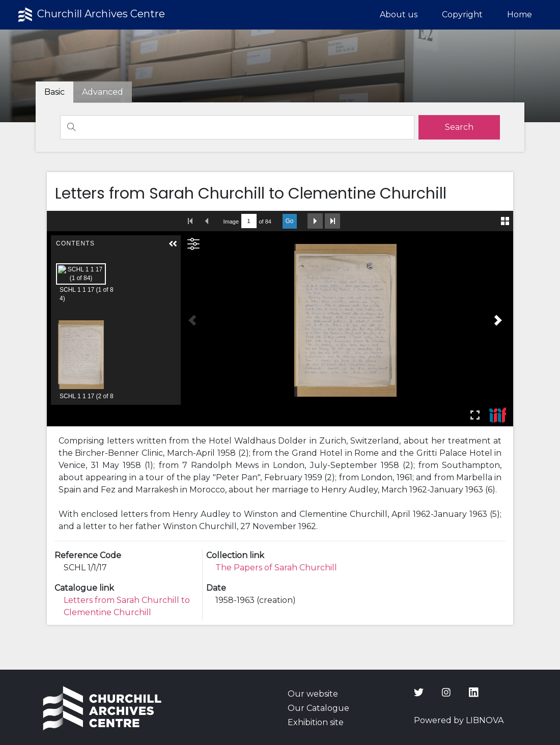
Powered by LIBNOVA (459, 720)
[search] (459, 127)
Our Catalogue (318, 708)
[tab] (103, 92)
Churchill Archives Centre (90, 15)
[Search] (237, 127)
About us (399, 15)
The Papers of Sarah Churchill (276, 568)
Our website (313, 694)
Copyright (462, 15)
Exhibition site (316, 722)
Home (520, 15)
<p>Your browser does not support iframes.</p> (280, 319)
